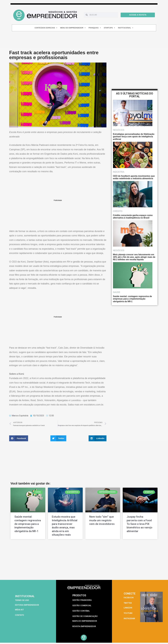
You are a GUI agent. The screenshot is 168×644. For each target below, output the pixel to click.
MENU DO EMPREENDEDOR (73, 28)
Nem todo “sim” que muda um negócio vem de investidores (102, 520)
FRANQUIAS (95, 28)
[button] (19, 438)
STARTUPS (110, 28)
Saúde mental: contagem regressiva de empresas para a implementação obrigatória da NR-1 (28, 524)
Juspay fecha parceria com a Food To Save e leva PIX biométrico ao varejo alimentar (139, 524)
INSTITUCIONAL (126, 28)
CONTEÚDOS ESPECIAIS (46, 28)
